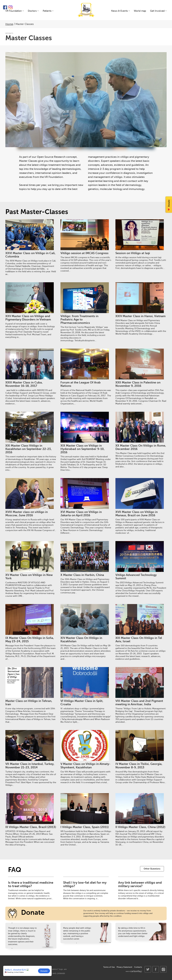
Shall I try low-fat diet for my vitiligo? (85, 884)
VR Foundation (86, 10)
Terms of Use (109, 967)
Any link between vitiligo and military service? (140, 884)
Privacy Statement (124, 967)
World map (140, 11)
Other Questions (152, 869)
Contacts (138, 967)
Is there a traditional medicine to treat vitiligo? (31, 884)
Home (9, 24)
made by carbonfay (134, 971)
